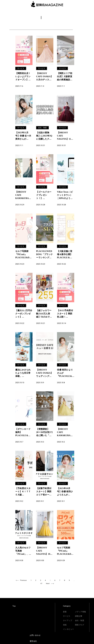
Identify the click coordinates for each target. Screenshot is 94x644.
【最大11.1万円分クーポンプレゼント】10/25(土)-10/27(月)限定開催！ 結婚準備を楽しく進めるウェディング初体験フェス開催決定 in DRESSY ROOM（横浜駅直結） (24, 314)
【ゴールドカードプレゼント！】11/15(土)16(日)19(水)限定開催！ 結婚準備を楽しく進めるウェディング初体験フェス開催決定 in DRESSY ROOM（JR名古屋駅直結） (45, 195)
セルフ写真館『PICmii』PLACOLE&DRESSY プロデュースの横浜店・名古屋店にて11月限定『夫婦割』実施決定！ (24, 255)
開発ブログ (80, 625)
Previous (23, 580)
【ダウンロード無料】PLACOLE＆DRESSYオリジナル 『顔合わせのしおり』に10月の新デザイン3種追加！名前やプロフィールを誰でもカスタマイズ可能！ (23, 432)
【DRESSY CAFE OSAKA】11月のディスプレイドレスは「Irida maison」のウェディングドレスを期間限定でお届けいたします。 (45, 77)
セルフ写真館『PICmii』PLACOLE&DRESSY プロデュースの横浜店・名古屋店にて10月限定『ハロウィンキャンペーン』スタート (66, 551)
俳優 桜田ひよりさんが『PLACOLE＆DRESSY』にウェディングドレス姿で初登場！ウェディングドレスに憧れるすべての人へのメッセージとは (65, 373)
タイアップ (68, 620)
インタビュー (68, 629)
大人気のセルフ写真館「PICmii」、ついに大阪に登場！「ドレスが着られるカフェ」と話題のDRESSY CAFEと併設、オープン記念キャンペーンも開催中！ (23, 551)
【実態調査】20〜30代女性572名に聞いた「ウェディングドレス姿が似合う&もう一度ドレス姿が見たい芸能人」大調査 (45, 432)
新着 (65, 612)
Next (48, 583)
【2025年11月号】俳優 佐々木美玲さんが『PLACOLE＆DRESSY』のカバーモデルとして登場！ (23, 136)
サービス (21, 68)
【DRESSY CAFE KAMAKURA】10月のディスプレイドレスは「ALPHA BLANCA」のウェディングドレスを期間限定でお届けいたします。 (65, 432)
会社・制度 (42, 128)
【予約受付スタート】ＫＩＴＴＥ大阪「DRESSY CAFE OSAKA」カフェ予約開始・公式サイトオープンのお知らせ (24, 492)
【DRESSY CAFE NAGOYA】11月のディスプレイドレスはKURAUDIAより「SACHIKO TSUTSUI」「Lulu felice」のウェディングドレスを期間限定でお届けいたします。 (65, 136)
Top (14, 606)
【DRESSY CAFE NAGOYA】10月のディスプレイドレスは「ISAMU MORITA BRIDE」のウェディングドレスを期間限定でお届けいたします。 (44, 551)
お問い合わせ (35, 635)
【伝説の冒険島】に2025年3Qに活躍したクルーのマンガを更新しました (44, 136)
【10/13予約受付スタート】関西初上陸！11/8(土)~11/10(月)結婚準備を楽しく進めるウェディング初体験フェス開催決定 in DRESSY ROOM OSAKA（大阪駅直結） (65, 314)
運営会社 (33, 641)
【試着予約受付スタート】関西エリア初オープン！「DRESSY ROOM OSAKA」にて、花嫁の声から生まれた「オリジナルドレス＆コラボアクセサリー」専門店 (44, 492)
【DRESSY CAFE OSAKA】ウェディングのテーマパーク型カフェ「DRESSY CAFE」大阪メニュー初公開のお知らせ (45, 373)
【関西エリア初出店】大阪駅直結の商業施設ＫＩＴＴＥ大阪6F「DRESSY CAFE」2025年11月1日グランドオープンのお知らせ (65, 77)
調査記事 (79, 616)
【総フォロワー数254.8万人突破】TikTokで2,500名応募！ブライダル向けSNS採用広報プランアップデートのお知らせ (45, 314)
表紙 (65, 625)
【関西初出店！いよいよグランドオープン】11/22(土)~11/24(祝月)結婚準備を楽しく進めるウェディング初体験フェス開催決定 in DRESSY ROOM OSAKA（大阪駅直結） (23, 77)
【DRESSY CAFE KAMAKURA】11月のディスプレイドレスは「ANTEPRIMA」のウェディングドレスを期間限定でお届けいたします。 (23, 195)
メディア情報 (81, 612)
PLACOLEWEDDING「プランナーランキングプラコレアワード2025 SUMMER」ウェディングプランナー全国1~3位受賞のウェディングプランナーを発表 (45, 255)
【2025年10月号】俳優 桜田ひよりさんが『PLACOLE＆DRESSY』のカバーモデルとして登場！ (65, 492)
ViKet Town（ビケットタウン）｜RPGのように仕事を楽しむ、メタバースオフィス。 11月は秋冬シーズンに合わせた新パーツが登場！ (65, 195)
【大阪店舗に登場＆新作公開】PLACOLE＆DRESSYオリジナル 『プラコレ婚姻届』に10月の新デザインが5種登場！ (65, 255)
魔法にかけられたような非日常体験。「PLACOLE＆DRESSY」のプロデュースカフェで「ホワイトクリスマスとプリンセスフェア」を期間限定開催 (23, 373)
